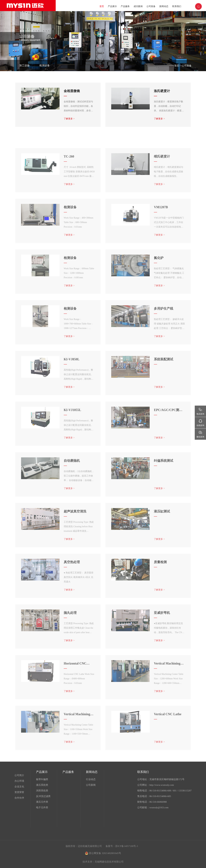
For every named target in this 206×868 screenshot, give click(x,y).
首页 (102, 6)
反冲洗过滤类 (43, 796)
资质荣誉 (19, 792)
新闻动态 (164, 6)
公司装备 (151, 6)
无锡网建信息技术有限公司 (109, 862)
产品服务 (125, 6)
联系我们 (177, 6)
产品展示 (112, 6)
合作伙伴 (19, 798)
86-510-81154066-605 (160, 796)
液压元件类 (42, 802)
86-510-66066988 (158, 802)
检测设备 (45, 65)
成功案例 (138, 6)
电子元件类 (42, 807)
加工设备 (24, 65)
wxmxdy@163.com (159, 807)
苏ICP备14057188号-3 (127, 846)
